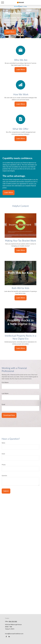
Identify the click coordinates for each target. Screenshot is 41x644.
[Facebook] (6, 637)
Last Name (5, 393)
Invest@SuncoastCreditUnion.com (14, 634)
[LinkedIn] (9, 637)
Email (3, 404)
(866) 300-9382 (13, 622)
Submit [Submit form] (6, 491)
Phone (4, 465)
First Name (5, 382)
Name (3, 443)
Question (4, 476)
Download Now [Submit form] (9, 415)
